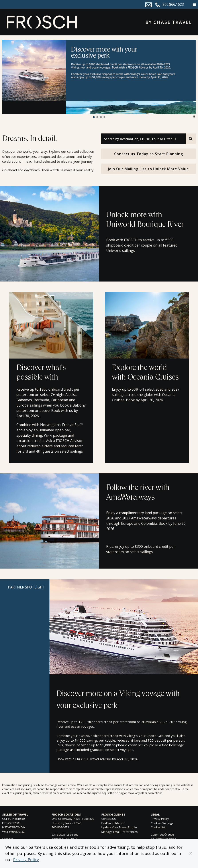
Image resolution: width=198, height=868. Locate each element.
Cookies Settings (162, 823)
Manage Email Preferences (120, 832)
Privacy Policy (26, 860)
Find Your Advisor (113, 823)
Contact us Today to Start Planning (149, 154)
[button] (191, 853)
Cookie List (158, 827)
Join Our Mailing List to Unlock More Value (148, 169)
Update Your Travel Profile (119, 827)
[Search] (191, 139)
